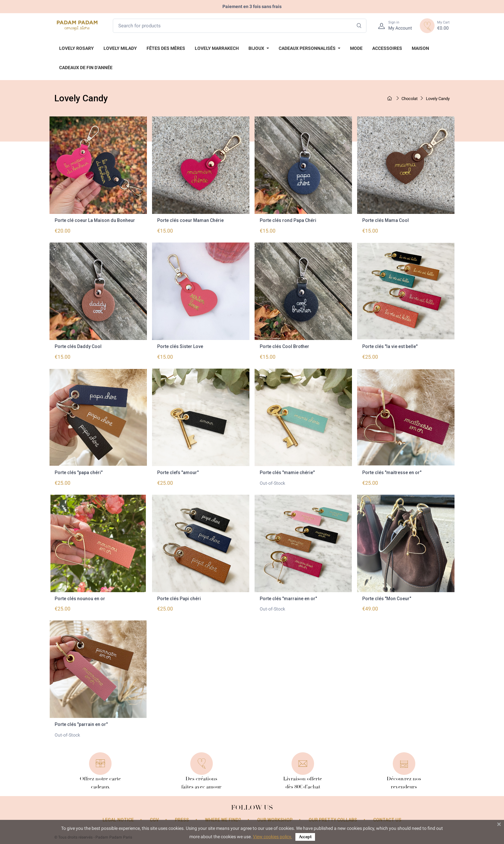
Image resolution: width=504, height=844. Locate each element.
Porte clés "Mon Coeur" (387, 599)
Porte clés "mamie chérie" (287, 472)
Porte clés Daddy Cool (78, 346)
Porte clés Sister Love (180, 346)
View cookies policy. (273, 837)
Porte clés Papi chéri (179, 599)
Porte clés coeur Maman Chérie (190, 220)
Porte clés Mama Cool (386, 220)
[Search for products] (240, 26)
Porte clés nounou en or (80, 599)
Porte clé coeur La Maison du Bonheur (95, 220)
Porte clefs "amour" (178, 472)
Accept (305, 837)
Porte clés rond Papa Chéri (288, 220)
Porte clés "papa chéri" (79, 472)
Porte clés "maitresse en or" (392, 472)
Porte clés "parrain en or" (81, 724)
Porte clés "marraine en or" (288, 599)
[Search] (359, 26)
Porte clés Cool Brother (284, 346)
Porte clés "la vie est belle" (390, 346)
